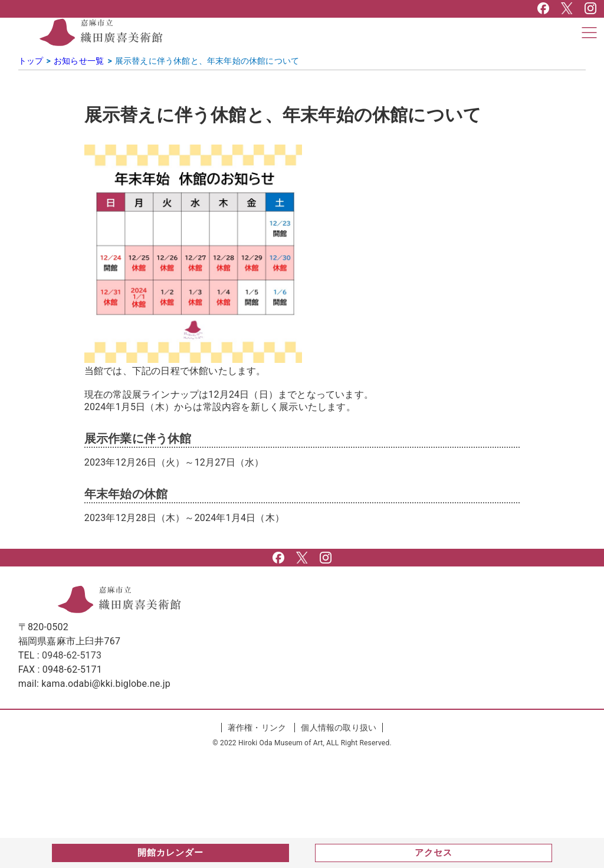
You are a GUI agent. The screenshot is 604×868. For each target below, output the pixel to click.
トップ (31, 61)
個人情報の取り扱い (339, 728)
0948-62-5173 (72, 655)
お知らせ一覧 (79, 61)
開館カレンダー (170, 853)
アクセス (434, 853)
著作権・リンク (257, 728)
